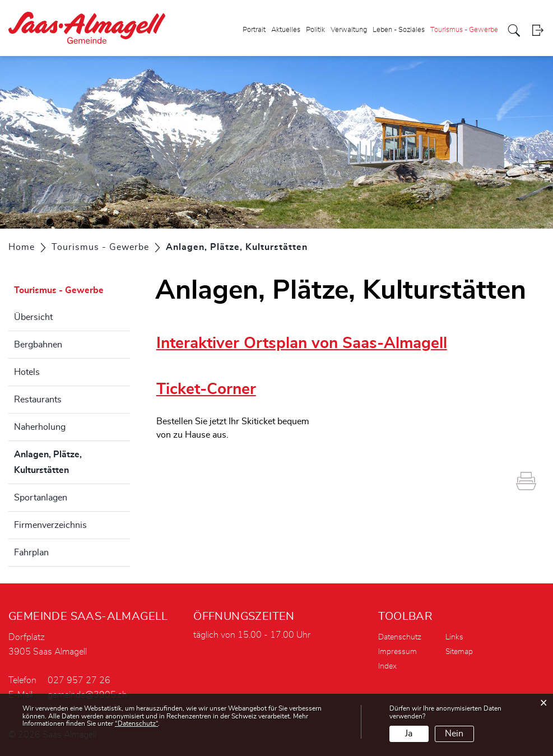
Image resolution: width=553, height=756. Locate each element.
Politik (315, 30)
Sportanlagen (41, 498)
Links (454, 637)
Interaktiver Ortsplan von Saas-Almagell (302, 344)
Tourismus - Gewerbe (464, 30)
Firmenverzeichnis (50, 525)
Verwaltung (349, 30)
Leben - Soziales (399, 30)
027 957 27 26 (79, 680)
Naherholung (40, 427)
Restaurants (38, 400)
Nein (454, 734)
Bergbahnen (38, 345)
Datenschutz (400, 637)
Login (538, 31)
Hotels (27, 372)
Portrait (254, 30)
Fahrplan (31, 553)
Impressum (398, 652)
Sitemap (459, 652)
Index (387, 666)
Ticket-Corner (206, 389)
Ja (409, 734)
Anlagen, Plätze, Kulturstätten (69, 462)
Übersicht (33, 317)
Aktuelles (286, 30)
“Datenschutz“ (136, 723)
